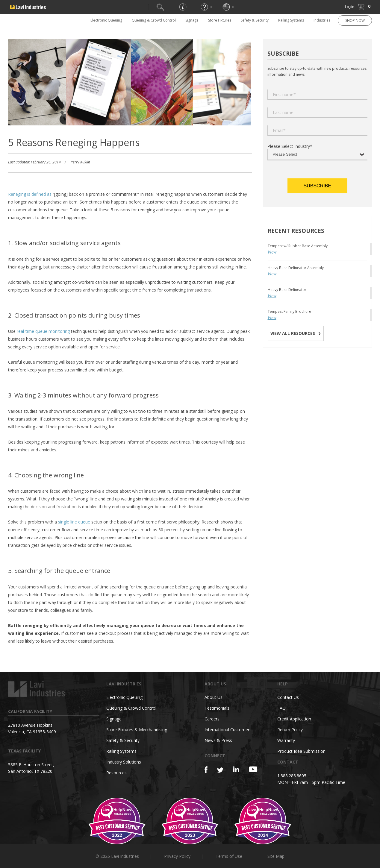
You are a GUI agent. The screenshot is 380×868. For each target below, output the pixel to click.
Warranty (286, 740)
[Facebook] (206, 770)
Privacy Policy (177, 856)
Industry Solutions (124, 762)
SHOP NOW (355, 21)
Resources (116, 773)
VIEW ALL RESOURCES (296, 333)
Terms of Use (229, 856)
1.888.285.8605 (292, 776)
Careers (212, 719)
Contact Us (288, 697)
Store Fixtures (220, 20)
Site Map (276, 856)
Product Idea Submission (301, 751)
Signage (192, 20)
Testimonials (217, 708)
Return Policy (290, 730)
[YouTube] (253, 769)
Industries (322, 20)
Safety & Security (255, 20)
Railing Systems (291, 20)
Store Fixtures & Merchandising (137, 730)
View (272, 252)
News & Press (218, 740)
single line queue (74, 522)
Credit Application (294, 719)
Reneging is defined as (30, 194)
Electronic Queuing (106, 20)
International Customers (228, 730)
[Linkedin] (236, 769)
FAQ (281, 708)
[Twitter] (220, 770)
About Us (214, 697)
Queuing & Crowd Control (154, 20)
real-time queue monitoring (43, 331)
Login (350, 7)
